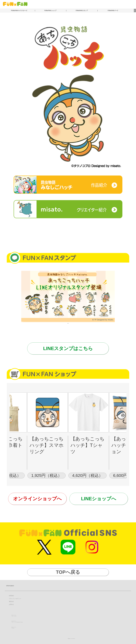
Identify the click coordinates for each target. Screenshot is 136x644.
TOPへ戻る (68, 572)
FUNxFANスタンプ (82, 11)
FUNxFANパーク (113, 11)
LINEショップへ (99, 499)
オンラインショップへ (37, 499)
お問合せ (11, 604)
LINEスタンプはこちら (68, 348)
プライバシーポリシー (15, 599)
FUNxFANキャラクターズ (19, 11)
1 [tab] (68, 323)
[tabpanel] (68, 296)
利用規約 (11, 596)
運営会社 (11, 602)
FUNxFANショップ (50, 11)
